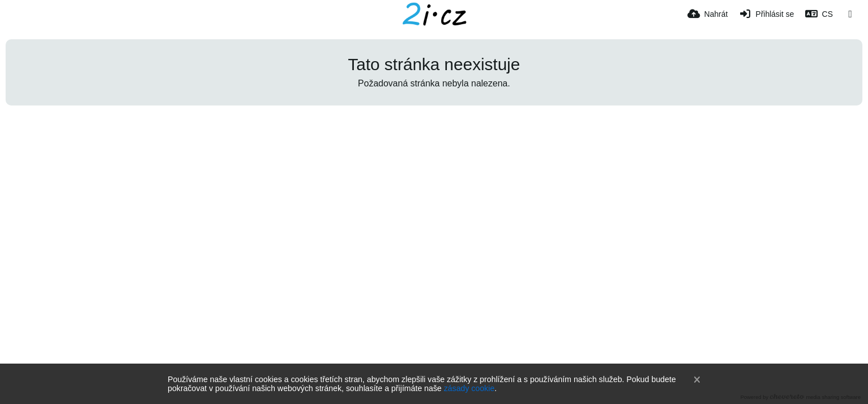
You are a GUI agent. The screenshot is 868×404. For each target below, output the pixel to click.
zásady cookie (469, 388)
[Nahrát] (708, 14)
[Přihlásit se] (767, 14)
